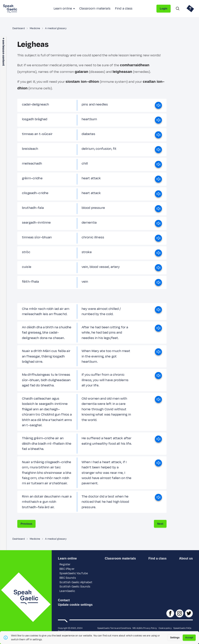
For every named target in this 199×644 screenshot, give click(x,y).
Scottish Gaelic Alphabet (76, 582)
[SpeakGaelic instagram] (180, 613)
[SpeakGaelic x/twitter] (189, 613)
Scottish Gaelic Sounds (75, 587)
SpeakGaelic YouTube (74, 573)
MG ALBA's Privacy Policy (145, 628)
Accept (189, 638)
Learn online (63, 9)
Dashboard (19, 28)
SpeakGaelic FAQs (182, 628)
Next (160, 524)
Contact (64, 600)
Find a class (124, 9)
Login (164, 9)
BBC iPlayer (67, 569)
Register (65, 564)
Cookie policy (165, 628)
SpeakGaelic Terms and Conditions (114, 628)
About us (186, 558)
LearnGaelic (67, 591)
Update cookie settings (75, 605)
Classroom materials (95, 9)
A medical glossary (56, 28)
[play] (158, 105)
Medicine (35, 28)
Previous (26, 524)
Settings (175, 638)
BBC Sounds (68, 578)
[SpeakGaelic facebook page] (170, 613)
